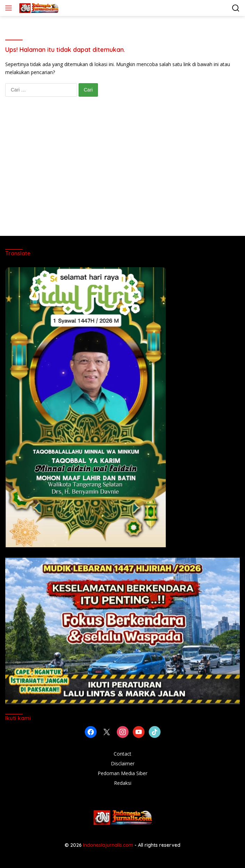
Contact (122, 754)
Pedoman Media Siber (122, 773)
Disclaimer (123, 763)
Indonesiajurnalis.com (109, 845)
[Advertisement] (122, 173)
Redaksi (123, 783)
